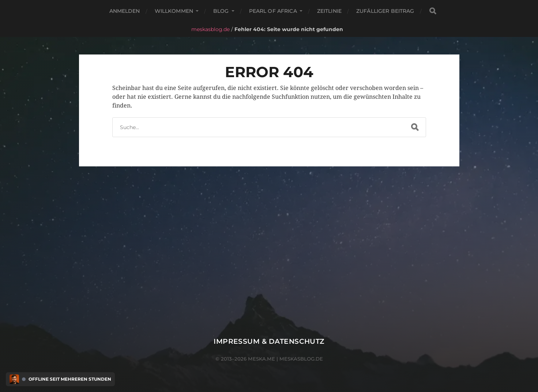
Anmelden (125, 11)
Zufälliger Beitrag (385, 11)
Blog (221, 11)
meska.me (262, 359)
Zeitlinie (329, 11)
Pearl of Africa (273, 11)
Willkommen (174, 11)
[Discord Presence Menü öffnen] (14, 379)
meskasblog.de (210, 29)
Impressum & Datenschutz (269, 341)
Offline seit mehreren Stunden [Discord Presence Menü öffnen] (70, 379)
